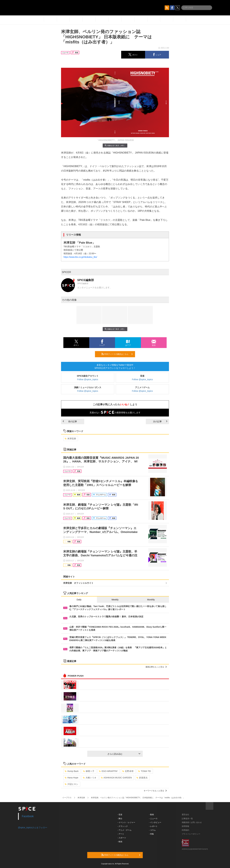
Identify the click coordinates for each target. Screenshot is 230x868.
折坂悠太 (142, 778)
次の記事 (160, 421)
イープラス (67, 798)
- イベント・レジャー (126, 822)
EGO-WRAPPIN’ (108, 771)
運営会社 (185, 815)
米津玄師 (70, 439)
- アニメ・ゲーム (124, 830)
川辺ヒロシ (71, 784)
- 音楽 (120, 815)
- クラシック (123, 826)
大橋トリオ (90, 778)
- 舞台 (120, 819)
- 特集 (151, 834)
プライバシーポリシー (191, 834)
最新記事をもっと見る (156, 667)
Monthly (151, 600)
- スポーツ (122, 838)
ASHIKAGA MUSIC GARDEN (116, 778)
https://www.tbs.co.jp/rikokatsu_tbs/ (80, 257)
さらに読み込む (124, 754)
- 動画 (151, 815)
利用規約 (185, 830)
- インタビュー (155, 822)
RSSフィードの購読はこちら (117, 354)
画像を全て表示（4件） (115, 145)
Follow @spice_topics (88, 379)
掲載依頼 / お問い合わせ (192, 822)
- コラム (152, 830)
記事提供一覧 (187, 819)
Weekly (115, 600)
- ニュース (153, 819)
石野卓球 (128, 771)
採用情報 (185, 826)
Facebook (28, 816)
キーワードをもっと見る (155, 791)
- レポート (153, 826)
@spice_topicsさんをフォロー (33, 828)
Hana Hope (72, 778)
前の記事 (70, 421)
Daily (79, 600)
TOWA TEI (145, 771)
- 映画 (120, 842)
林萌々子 (89, 771)
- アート (121, 834)
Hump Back (72, 771)
